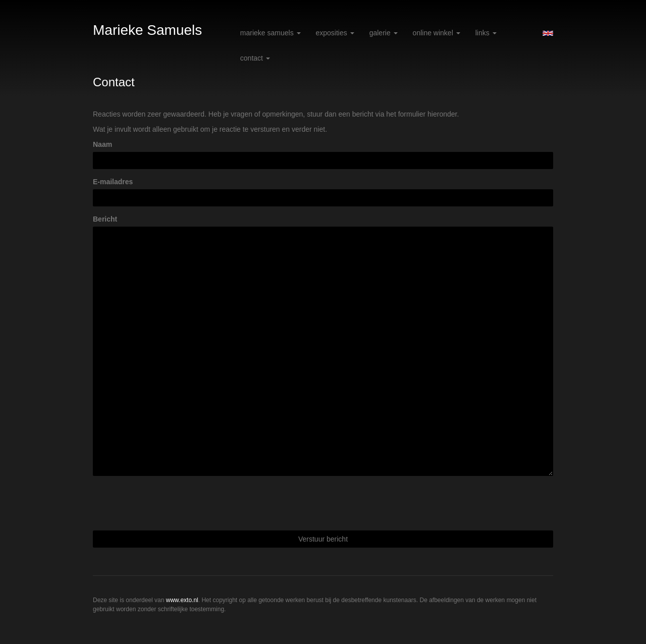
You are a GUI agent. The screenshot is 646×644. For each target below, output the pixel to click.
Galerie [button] (384, 33)
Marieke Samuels (147, 30)
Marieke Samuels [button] (271, 33)
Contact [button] (255, 58)
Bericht (105, 219)
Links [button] (486, 33)
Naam (102, 144)
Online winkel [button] (437, 33)
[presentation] (170, 503)
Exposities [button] (335, 33)
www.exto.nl (182, 600)
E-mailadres (113, 182)
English (548, 33)
